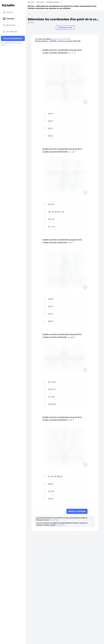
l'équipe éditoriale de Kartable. (61, 39)
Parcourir (8, 19)
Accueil (8, 12)
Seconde (40, 2)
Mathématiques (53, 2)
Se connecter (10, 32)
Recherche (9, 25)
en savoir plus (54, 520)
